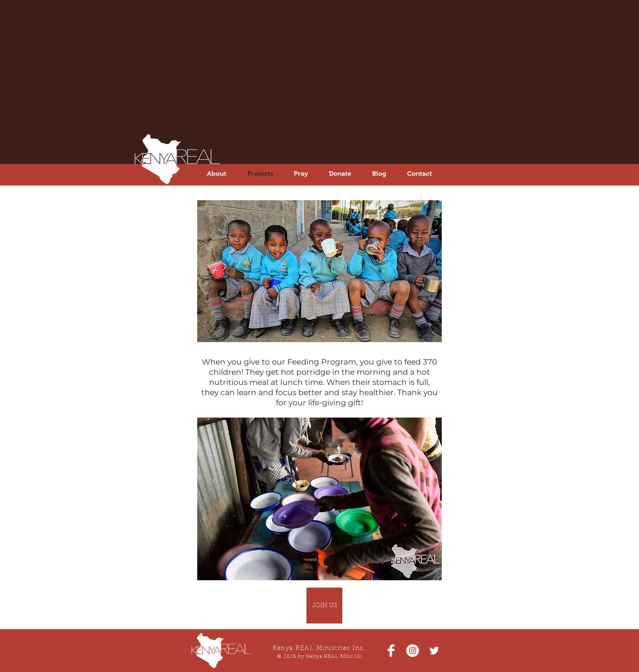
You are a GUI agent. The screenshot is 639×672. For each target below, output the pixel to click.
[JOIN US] (324, 606)
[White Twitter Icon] (434, 651)
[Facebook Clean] (391, 651)
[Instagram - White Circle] (413, 651)
